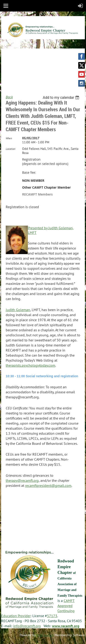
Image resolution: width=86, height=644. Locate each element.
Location (10, 149)
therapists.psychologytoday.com (30, 365)
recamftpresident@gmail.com (48, 485)
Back (9, 97)
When (9, 138)
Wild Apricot (45, 635)
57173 (52, 616)
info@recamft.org (27, 626)
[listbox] (61, 98)
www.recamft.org (66, 626)
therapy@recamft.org (22, 480)
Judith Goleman (18, 310)
